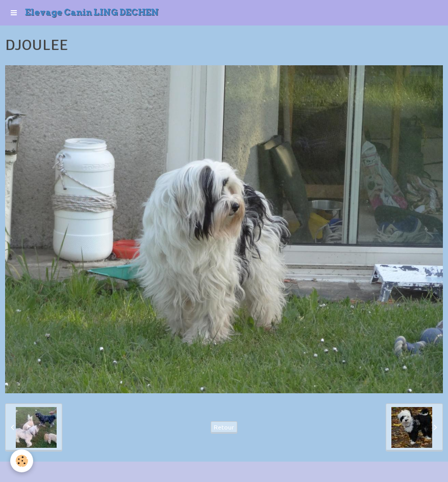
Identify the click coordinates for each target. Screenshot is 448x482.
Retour (224, 427)
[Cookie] (22, 461)
